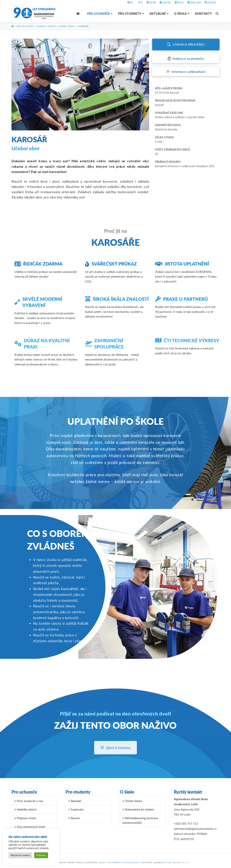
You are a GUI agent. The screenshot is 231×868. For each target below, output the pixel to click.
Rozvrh (179, 2)
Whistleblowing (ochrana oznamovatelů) (140, 820)
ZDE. (212, 166)
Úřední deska (132, 801)
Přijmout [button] (41, 855)
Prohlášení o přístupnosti (123, 862)
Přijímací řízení (25, 818)
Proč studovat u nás (29, 801)
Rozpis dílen (194, 2)
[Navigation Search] (218, 14)
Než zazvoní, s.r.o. (178, 862)
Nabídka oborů (25, 809)
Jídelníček (210, 2)
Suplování (165, 2)
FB (130, 2)
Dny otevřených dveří (30, 827)
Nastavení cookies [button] (20, 855)
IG (140, 2)
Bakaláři (151, 2)
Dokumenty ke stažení (138, 809)
